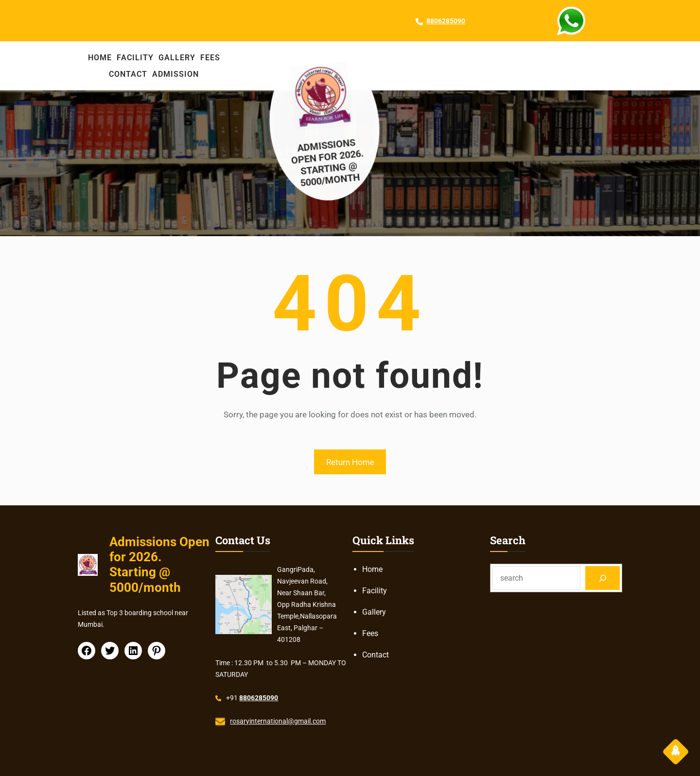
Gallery (374, 612)
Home (372, 569)
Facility (375, 591)
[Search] (603, 578)
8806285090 (446, 21)
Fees (370, 633)
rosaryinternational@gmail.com (278, 721)
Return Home (350, 462)
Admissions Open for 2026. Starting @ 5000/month (333, 161)
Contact (376, 655)
